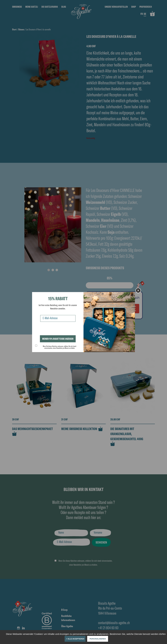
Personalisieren (98, 639)
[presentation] (58, 329)
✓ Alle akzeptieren (75, 639)
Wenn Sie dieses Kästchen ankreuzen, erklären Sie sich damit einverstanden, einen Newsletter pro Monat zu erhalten (60, 347)
